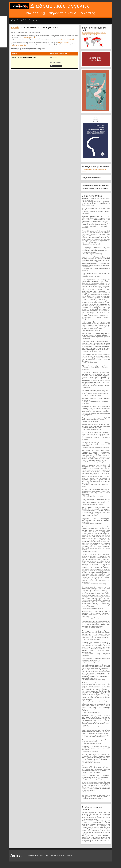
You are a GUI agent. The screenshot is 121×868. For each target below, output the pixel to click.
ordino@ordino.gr (66, 856)
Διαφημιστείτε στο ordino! (96, 59)
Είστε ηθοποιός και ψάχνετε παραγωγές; (95, 188)
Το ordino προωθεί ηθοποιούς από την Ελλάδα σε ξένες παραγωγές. (94, 34)
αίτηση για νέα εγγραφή (66, 39)
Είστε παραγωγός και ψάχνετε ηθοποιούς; (96, 185)
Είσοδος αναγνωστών (35, 20)
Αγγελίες (12, 20)
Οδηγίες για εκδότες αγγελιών (92, 178)
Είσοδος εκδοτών (22, 20)
